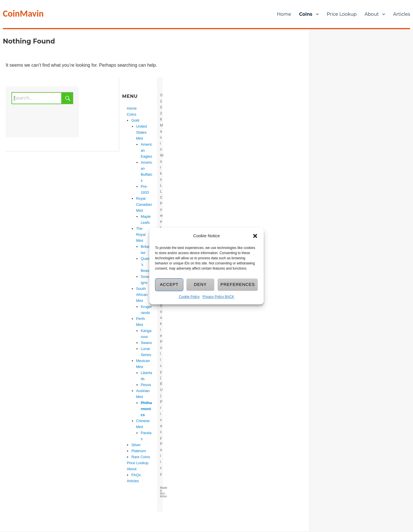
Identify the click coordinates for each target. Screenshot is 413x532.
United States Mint (142, 132)
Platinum (139, 451)
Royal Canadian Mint (144, 204)
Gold (135, 120)
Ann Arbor (163, 495)
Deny (200, 285)
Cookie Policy (189, 297)
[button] (255, 236)
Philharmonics (146, 409)
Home (284, 14)
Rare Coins (141, 457)
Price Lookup (342, 14)
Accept (169, 285)
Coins (306, 14)
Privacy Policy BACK (218, 297)
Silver (136, 445)
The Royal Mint (141, 235)
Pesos (146, 385)
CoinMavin (23, 14)
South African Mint (142, 295)
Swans (146, 343)
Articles (133, 481)
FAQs (136, 475)
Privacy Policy (161, 438)
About (372, 14)
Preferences (238, 285)
